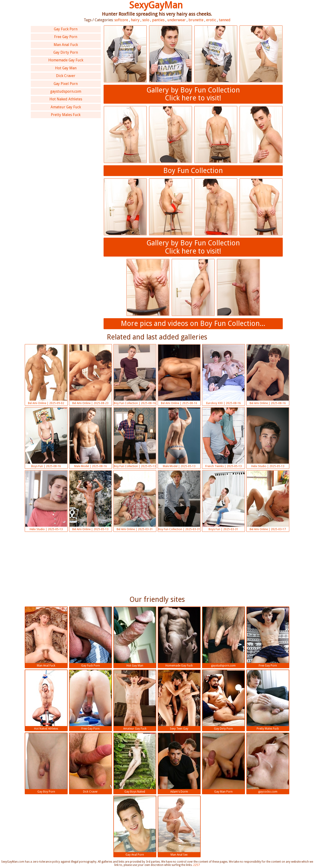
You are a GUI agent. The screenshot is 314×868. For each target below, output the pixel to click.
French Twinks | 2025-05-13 (223, 438)
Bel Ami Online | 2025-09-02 (46, 375)
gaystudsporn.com (66, 91)
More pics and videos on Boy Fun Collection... (193, 323)
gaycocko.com (268, 763)
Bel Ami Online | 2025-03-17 (268, 501)
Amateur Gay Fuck (66, 107)
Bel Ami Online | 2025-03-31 (135, 501)
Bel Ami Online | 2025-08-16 (179, 375)
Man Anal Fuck (66, 45)
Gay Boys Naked (135, 763)
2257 (196, 865)
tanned (225, 20)
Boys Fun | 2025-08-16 (46, 438)
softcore (121, 20)
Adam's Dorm (179, 763)
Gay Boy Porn (46, 763)
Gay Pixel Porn (66, 84)
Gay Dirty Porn (66, 52)
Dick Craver (66, 76)
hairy (135, 20)
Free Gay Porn (66, 37)
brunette (196, 20)
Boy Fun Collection (193, 171)
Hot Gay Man (66, 68)
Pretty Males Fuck (66, 115)
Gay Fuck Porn (66, 29)
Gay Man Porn (223, 763)
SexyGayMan (156, 5)
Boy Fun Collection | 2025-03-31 (179, 501)
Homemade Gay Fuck (66, 60)
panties (158, 20)
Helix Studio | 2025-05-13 (268, 438)
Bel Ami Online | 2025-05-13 (91, 501)
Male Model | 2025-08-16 (91, 438)
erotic (211, 20)
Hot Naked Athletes (66, 99)
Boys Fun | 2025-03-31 (223, 501)
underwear (176, 20)
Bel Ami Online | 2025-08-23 (91, 375)
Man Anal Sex (179, 826)
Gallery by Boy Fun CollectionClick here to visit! (193, 94)
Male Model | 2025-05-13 (179, 438)
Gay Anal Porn (135, 826)
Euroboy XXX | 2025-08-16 (223, 375)
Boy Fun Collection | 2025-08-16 (135, 375)
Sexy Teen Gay (179, 700)
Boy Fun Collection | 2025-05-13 (135, 438)
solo (146, 20)
